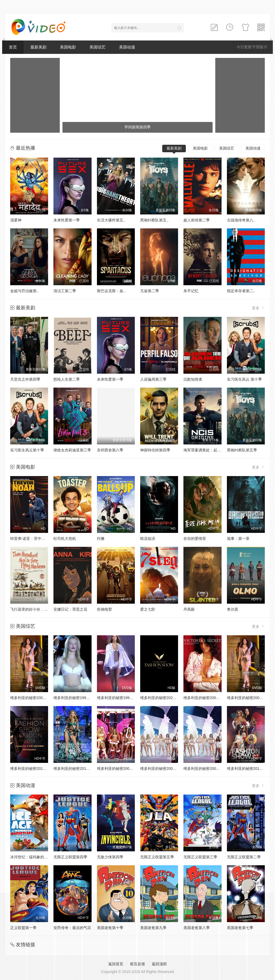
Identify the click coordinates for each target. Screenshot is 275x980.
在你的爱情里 (195, 539)
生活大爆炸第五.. (111, 220)
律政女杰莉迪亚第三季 (72, 450)
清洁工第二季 (65, 291)
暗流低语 (148, 539)
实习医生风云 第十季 (244, 379)
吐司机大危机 (65, 539)
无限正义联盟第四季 (70, 857)
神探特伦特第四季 (155, 450)
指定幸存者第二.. (241, 291)
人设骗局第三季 (153, 379)
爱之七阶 (148, 609)
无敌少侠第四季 (110, 857)
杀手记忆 (191, 291)
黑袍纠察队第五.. (154, 220)
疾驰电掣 (104, 609)
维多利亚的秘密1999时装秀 (120, 698)
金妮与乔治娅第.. (24, 291)
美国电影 (68, 47)
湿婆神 (16, 220)
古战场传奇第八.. (241, 220)
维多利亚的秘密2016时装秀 (76, 769)
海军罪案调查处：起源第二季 (208, 450)
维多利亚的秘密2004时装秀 (163, 769)
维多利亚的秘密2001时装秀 (206, 698)
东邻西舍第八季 (110, 450)
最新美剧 (38, 47)
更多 (258, 308)
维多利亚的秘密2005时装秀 (120, 769)
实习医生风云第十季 (27, 450)
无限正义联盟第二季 (244, 857)
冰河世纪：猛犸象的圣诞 (31, 857)
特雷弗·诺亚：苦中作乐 (30, 539)
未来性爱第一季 (67, 220)
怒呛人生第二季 (67, 379)
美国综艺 (97, 47)
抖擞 (101, 539)
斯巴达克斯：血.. (111, 291)
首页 (13, 47)
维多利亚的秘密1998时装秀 (76, 698)
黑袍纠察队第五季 (242, 450)
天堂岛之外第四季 (25, 379)
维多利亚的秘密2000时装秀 (33, 698)
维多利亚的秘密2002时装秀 (250, 698)
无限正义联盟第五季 (157, 857)
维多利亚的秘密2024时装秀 (163, 698)
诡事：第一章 (238, 539)
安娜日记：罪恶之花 (70, 609)
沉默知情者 (193, 379)
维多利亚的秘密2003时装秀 (206, 769)
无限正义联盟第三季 (200, 857)
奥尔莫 (233, 609)
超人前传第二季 (197, 220)
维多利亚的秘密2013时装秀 (250, 769)
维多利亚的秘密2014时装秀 (33, 769)
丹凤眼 (189, 609)
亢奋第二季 (150, 291)
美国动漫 (127, 47)
